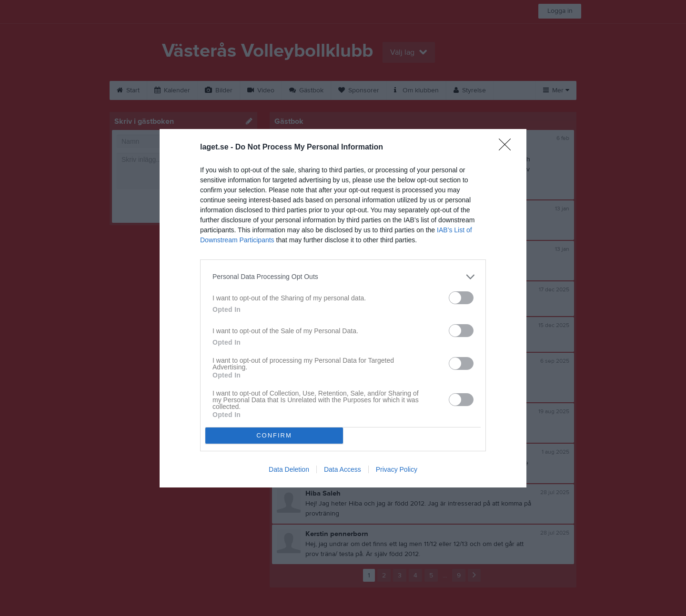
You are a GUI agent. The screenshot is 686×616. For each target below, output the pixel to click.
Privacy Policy (397, 469)
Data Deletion (289, 469)
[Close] (508, 148)
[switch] (461, 298)
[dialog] (343, 308)
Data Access (343, 469)
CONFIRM (274, 435)
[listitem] (343, 277)
